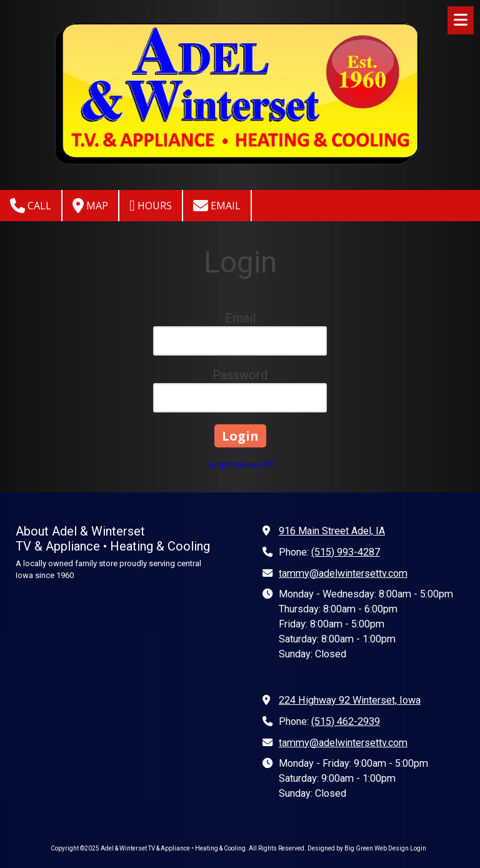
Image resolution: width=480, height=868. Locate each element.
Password (240, 375)
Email (217, 206)
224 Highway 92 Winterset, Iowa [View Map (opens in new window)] (350, 700)
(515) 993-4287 (346, 552)
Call (31, 206)
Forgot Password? (240, 465)
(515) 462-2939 (346, 721)
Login (418, 848)
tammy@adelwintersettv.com (343, 573)
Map (90, 206)
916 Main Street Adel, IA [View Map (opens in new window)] (332, 531)
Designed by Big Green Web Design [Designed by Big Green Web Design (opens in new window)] (358, 848)
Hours (151, 206)
